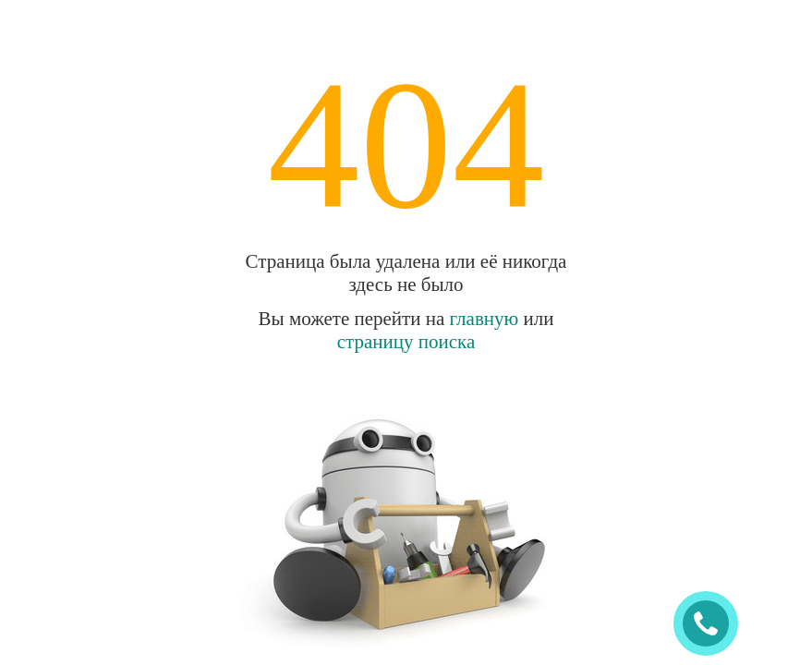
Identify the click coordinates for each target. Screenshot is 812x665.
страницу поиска (406, 342)
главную (485, 319)
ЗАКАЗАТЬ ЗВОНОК (713, 624)
